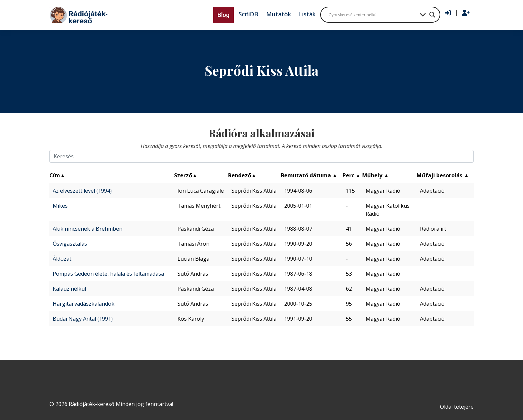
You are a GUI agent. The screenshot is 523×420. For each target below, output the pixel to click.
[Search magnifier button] (432, 15)
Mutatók (279, 14)
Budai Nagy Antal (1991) (83, 319)
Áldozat (62, 259)
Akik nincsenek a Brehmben (88, 229)
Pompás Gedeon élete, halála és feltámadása (108, 274)
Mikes (60, 206)
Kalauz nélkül (69, 289)
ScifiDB (248, 14)
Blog (223, 15)
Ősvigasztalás (70, 244)
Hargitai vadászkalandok (84, 304)
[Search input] (373, 15)
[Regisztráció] (466, 13)
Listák (307, 14)
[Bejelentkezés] (448, 13)
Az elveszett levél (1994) (82, 191)
